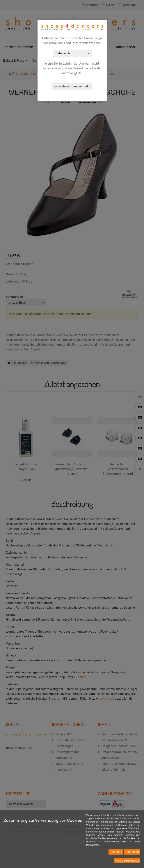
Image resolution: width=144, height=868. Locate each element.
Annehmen (132, 852)
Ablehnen (116, 852)
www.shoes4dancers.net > (72, 86)
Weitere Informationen (127, 861)
